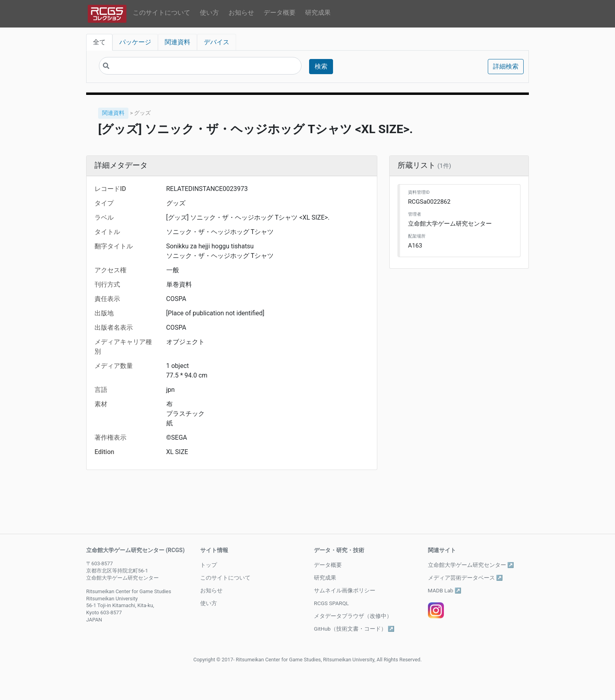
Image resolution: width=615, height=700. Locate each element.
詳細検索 (506, 66)
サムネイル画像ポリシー (345, 590)
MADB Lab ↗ (445, 590)
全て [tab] (99, 42)
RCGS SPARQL (331, 603)
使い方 (209, 13)
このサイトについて (162, 13)
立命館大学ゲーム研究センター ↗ (471, 565)
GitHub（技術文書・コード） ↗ (354, 629)
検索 (321, 66)
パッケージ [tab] (135, 42)
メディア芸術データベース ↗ (465, 578)
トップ (209, 565)
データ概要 (280, 13)
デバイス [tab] (217, 42)
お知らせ (241, 13)
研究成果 (318, 13)
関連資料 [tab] (177, 42)
